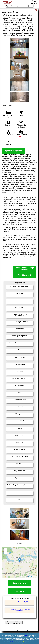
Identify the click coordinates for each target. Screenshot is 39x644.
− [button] (5, 553)
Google (27, 635)
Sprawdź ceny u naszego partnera (24, 269)
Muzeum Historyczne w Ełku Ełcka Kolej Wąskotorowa (19, 610)
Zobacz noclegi (20, 591)
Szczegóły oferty (19, 583)
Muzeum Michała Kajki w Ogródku (19, 602)
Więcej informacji (24, 275)
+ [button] (5, 549)
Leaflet (24, 577)
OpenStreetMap (32, 577)
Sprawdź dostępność (14, 151)
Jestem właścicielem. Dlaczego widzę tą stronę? (14, 623)
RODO (12, 642)
